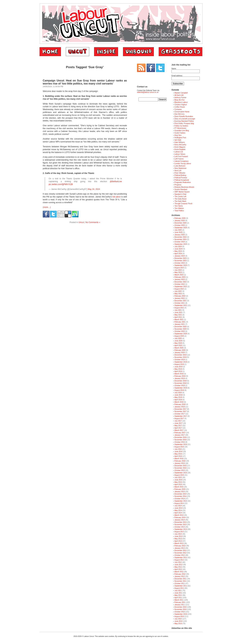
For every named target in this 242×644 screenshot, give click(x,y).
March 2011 (179, 600)
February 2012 (180, 574)
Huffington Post (180, 138)
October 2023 (180, 263)
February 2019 (180, 376)
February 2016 (180, 461)
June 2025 (178, 232)
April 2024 (178, 254)
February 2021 (180, 322)
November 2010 (180, 609)
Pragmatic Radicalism (183, 182)
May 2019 (178, 369)
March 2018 (179, 402)
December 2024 (180, 237)
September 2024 (181, 244)
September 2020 (181, 334)
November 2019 (180, 357)
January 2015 (180, 492)
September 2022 (181, 287)
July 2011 (178, 591)
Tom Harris (179, 206)
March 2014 (179, 515)
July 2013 (178, 534)
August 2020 (179, 336)
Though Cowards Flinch (183, 204)
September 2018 (181, 388)
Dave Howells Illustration (184, 116)
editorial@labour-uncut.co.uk (148, 92)
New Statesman (180, 168)
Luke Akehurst (180, 166)
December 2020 (180, 327)
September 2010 (181, 614)
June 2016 (178, 452)
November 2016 (180, 440)
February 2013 (180, 546)
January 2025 (180, 235)
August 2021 (179, 308)
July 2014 (178, 506)
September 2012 (181, 558)
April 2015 (178, 485)
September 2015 (181, 473)
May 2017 (178, 426)
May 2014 (178, 510)
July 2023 (178, 270)
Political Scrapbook (182, 180)
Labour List (179, 152)
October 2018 (180, 386)
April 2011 (178, 598)
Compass (178, 109)
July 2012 (178, 562)
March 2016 (179, 459)
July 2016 (178, 449)
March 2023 (179, 275)
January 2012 (180, 576)
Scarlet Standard (181, 189)
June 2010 (178, 621)
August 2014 (179, 503)
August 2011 (179, 588)
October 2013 (180, 527)
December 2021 (180, 301)
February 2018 (180, 404)
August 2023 (179, 268)
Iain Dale (178, 140)
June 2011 (178, 593)
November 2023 (180, 261)
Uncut (81, 222)
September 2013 (181, 529)
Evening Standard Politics (184, 121)
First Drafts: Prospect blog (184, 123)
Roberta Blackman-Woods (184, 187)
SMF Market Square (182, 192)
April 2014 (178, 513)
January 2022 (180, 298)
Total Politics (179, 211)
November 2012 (180, 553)
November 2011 (180, 581)
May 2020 (178, 343)
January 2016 (180, 463)
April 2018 (178, 400)
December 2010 (180, 607)
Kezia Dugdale (180, 149)
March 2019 (179, 374)
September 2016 (181, 444)
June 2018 (178, 395)
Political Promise (181, 178)
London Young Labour (183, 164)
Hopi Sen (178, 135)
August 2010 (179, 616)
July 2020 (178, 338)
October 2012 (180, 555)
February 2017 (180, 433)
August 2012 (179, 560)
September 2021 (181, 305)
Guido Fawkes (180, 133)
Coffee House (180, 107)
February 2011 (180, 602)
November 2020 (180, 329)
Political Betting (180, 175)
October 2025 (180, 225)
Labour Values (180, 154)
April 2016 (178, 456)
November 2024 (180, 239)
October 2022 (180, 284)
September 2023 (181, 265)
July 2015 (178, 477)
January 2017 (180, 435)
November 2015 (180, 468)
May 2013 (178, 539)
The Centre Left (180, 197)
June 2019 (178, 367)
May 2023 (178, 272)
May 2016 (178, 454)
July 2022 (178, 291)
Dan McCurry (179, 114)
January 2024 (180, 256)
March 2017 (179, 430)
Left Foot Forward (181, 156)
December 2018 (180, 381)
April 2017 (178, 428)
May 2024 (178, 251)
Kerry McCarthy (180, 145)
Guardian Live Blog (182, 131)
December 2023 (180, 258)
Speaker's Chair (180, 194)
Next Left (178, 171)
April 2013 (178, 541)
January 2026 (180, 221)
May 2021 (178, 315)
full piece (117, 197)
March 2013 (179, 543)
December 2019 (180, 355)
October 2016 (180, 442)
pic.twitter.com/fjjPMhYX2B (61, 184)
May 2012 (178, 567)
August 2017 (179, 419)
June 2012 (178, 565)
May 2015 (178, 482)
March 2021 (179, 320)
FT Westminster (180, 128)
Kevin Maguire (180, 147)
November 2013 (180, 525)
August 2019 (179, 364)
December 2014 (180, 494)
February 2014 (180, 518)
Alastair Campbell (181, 93)
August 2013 (179, 532)
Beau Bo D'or (179, 100)
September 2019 (181, 362)
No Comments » (93, 222)
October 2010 (180, 612)
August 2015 (179, 475)
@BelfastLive (116, 181)
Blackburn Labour (181, 102)
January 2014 (180, 520)
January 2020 (180, 353)
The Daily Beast (180, 199)
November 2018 (180, 383)
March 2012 (179, 572)
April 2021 (178, 317)
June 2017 (178, 423)
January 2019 (180, 378)
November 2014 (180, 496)
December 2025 (180, 223)
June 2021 (178, 312)
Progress (178, 185)
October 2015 (180, 470)
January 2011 (180, 605)
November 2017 (180, 411)
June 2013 (178, 536)
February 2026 (180, 218)
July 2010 (178, 619)
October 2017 (180, 414)
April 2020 (178, 345)
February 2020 (180, 350)
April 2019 (178, 371)
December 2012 (180, 550)
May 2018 (178, 397)
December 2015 (180, 466)
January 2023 (180, 279)
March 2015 (179, 487)
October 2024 (180, 242)
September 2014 (181, 501)
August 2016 (179, 447)
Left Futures (179, 159)
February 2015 (180, 489)
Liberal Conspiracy (181, 161)
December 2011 (180, 579)
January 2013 (180, 548)
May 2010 (178, 624)
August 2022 (179, 289)
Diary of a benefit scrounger (185, 119)
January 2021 (180, 324)
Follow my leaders (181, 126)
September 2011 (181, 586)
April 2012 (178, 569)
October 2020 (180, 331)
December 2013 (180, 522)
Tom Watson (179, 208)
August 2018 (179, 390)
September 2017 (181, 416)
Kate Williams (180, 142)
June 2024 (178, 249)
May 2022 (178, 294)
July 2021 (178, 310)
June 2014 (178, 508)
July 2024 (178, 247)
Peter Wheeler (180, 173)
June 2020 (178, 341)
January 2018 (180, 407)
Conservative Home (182, 112)
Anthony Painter (180, 98)
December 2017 (180, 409)
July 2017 (178, 421)
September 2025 (181, 228)
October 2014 (180, 499)
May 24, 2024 (94, 189)
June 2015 (178, 480)
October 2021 (180, 303)
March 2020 (179, 348)
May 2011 (178, 595)
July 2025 (178, 230)
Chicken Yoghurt (181, 105)
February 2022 (180, 296)
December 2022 (180, 282)
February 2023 (180, 277)
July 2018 (178, 393)
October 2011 (180, 583)
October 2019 (180, 360)
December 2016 (180, 437)
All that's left (179, 95)
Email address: (177, 76)
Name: (174, 69)
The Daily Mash (180, 201)
